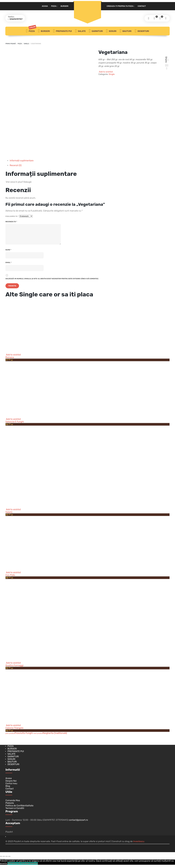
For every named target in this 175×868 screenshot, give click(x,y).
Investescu (139, 845)
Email (8, 266)
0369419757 (17, 19)
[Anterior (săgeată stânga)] (1, 862)
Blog (8, 789)
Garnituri (96, 31)
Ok (9, 867)
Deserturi (142, 31)
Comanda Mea (13, 804)
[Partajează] (7, 860)
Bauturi (126, 31)
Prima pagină (11, 44)
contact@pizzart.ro (78, 823)
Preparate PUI (63, 31)
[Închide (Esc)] (9, 860)
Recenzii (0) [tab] (16, 165)
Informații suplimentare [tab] (22, 161)
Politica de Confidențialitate (24, 867)
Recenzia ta (11, 222)
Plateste (10, 806)
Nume (8, 253)
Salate (80, 31)
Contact (142, 6)
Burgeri (64, 6)
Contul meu (11, 787)
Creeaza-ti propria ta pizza (120, 6)
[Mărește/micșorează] (1, 860)
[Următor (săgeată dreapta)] (4, 862)
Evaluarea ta (12, 216)
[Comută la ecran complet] (4, 860)
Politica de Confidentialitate (19, 809)
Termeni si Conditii (15, 811)
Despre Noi (11, 784)
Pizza (54, 6)
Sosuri (111, 31)
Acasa (45, 6)
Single (27, 44)
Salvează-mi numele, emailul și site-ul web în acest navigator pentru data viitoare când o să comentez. (52, 282)
